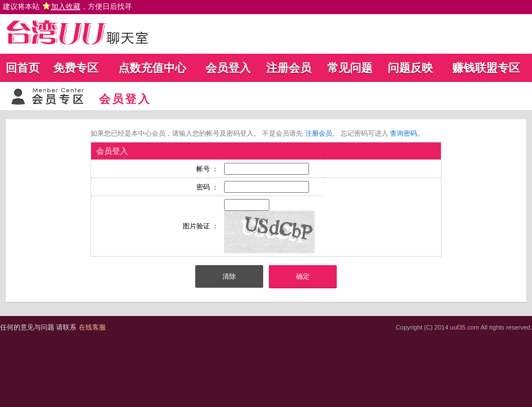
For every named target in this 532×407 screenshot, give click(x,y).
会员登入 (228, 68)
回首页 (23, 68)
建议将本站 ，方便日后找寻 (67, 7)
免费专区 (76, 68)
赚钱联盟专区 (486, 68)
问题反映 (410, 68)
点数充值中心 (152, 68)
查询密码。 (407, 133)
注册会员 (289, 68)
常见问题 (350, 68)
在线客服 (92, 327)
